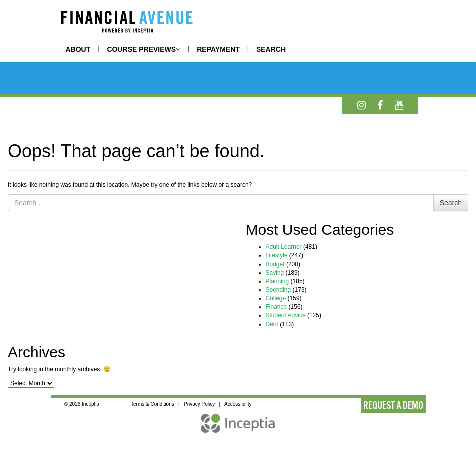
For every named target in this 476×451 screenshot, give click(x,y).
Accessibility (238, 404)
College (276, 298)
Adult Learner (284, 247)
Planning (278, 281)
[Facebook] (380, 105)
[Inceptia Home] (238, 428)
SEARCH (271, 49)
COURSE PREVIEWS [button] (143, 49)
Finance (277, 307)
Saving (275, 273)
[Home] (126, 23)
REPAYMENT (218, 49)
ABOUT (78, 49)
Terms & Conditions (152, 404)
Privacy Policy (199, 404)
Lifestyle (277, 255)
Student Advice (286, 315)
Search (451, 203)
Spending (279, 290)
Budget (275, 264)
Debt (272, 324)
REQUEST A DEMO (393, 405)
